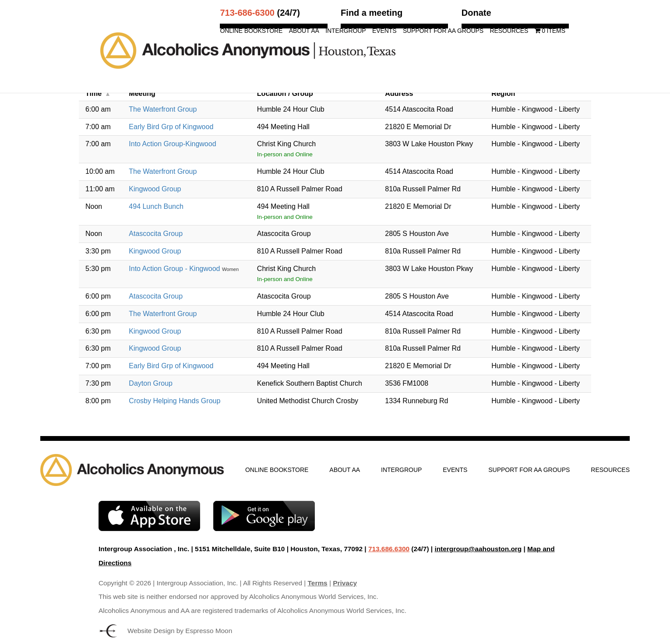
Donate (476, 13)
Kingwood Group (155, 189)
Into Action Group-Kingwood (172, 144)
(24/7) (260, 13)
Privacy (345, 583)
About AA (304, 31)
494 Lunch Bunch (156, 206)
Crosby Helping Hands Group (175, 401)
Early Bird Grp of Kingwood (171, 127)
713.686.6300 (389, 549)
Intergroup (346, 31)
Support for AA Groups (443, 31)
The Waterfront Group (163, 109)
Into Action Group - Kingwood (175, 269)
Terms (318, 583)
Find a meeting (372, 13)
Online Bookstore (251, 31)
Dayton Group (151, 383)
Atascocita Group (156, 234)
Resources (509, 31)
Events (384, 31)
